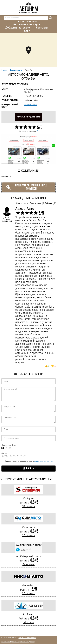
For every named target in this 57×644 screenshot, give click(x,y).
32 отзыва (29, 564)
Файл (8, 448)
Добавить (29, 468)
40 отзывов (29, 507)
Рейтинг (49, 203)
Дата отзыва (35, 203)
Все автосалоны (27, 21)
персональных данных (44, 461)
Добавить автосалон (18, 28)
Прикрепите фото (9, 445)
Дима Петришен (7, 218)
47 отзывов (29, 535)
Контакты (42, 28)
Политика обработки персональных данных (18, 642)
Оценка (4, 453)
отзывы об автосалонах (27, 638)
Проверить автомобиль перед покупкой (27, 187)
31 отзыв (29, 622)
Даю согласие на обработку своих (28, 461)
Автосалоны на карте (27, 25)
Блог (27, 31)
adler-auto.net (31, 105)
